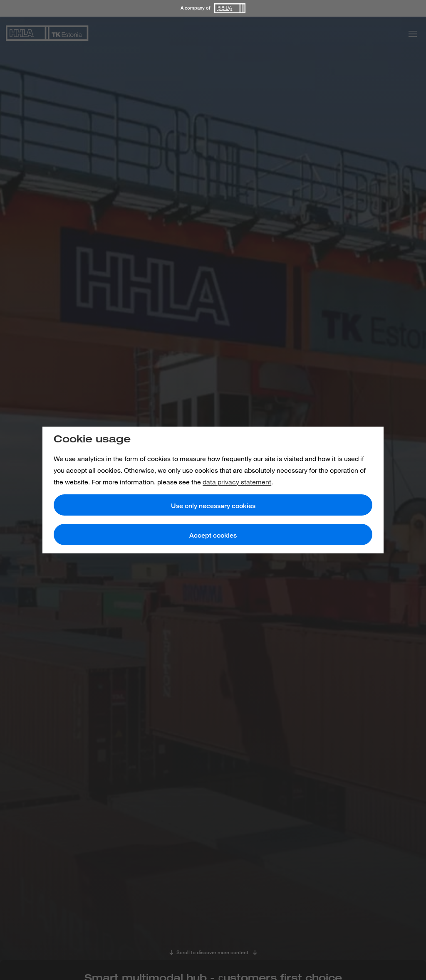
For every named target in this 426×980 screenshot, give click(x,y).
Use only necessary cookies (213, 506)
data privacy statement (237, 482)
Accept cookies (213, 535)
